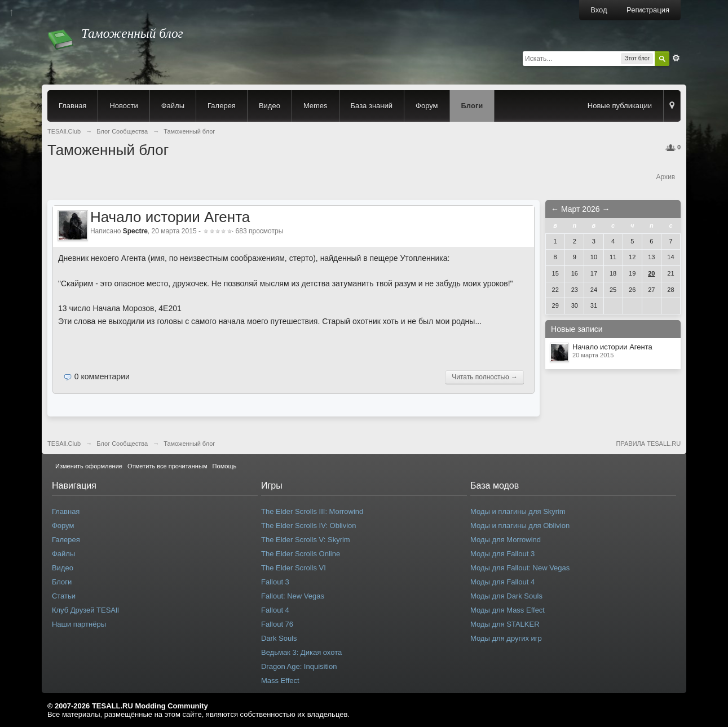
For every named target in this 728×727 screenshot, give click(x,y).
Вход (599, 10)
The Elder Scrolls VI (294, 568)
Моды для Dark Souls (506, 596)
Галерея (222, 106)
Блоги (472, 106)
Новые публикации (620, 106)
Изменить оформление (89, 466)
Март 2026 (581, 209)
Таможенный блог (189, 444)
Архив (665, 177)
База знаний (372, 106)
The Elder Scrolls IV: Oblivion (309, 526)
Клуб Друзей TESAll (85, 610)
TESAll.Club (64, 444)
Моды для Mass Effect (508, 610)
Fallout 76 (277, 624)
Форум (427, 106)
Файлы (173, 106)
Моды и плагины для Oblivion (520, 526)
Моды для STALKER (505, 624)
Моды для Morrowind (506, 540)
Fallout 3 (275, 582)
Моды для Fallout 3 (502, 554)
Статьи (64, 596)
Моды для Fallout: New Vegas (520, 568)
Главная (72, 106)
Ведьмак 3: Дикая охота (301, 652)
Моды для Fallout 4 (502, 582)
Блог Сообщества (122, 444)
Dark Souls (279, 638)
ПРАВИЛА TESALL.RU (648, 444)
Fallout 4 (275, 610)
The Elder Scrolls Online (301, 554)
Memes (316, 106)
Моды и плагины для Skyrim (518, 511)
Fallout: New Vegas (293, 596)
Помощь (225, 466)
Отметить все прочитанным (167, 466)
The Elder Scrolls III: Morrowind (312, 511)
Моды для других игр (506, 638)
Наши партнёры (79, 624)
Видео (270, 106)
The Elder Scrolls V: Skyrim (306, 540)
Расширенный (676, 58)
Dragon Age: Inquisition (299, 666)
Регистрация (648, 10)
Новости (123, 106)
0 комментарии (102, 376)
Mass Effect (280, 681)
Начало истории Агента (170, 217)
